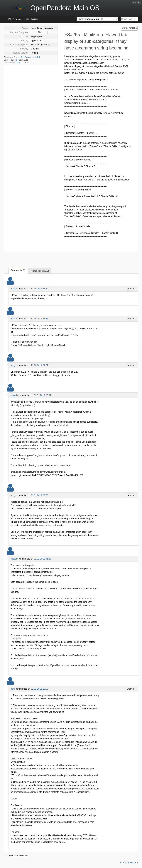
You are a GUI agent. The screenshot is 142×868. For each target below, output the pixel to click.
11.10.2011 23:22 (39, 289)
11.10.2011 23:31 (39, 319)
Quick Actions (129, 28)
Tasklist (34, 19)
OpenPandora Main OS (30, 57)
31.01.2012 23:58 (39, 495)
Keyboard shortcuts (17, 856)
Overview (17, 19)
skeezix (14, 395)
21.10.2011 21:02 (39, 365)
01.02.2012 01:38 (42, 559)
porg (15, 60)
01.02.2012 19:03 (39, 689)
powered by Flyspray (128, 863)
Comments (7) (18, 270)
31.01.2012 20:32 (42, 395)
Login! (136, 3)
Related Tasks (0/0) (39, 271)
